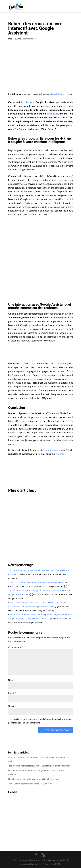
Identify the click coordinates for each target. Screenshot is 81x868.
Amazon (60, 454)
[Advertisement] (41, 268)
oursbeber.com (52, 450)
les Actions (28, 102)
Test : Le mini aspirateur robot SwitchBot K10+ (30, 784)
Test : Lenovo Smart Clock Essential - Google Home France (38, 582)
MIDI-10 (56, 864)
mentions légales (29, 864)
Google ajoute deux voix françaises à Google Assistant (34, 779)
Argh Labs (53, 113)
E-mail (12, 693)
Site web (12, 706)
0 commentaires (29, 39)
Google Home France (61, 94)
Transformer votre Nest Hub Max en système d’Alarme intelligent (39, 766)
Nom (11, 680)
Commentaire (16, 647)
